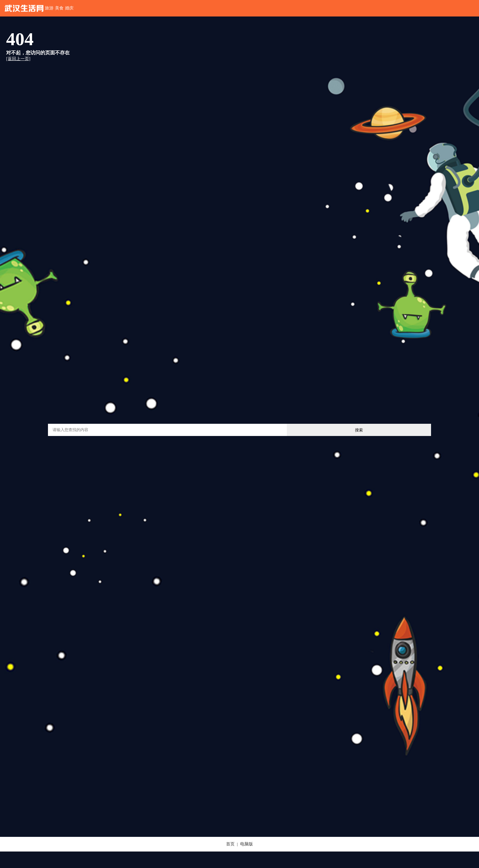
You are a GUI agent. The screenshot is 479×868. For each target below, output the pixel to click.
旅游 (49, 8)
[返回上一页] (18, 59)
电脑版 (247, 844)
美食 (59, 8)
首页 (230, 844)
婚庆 (69, 8)
